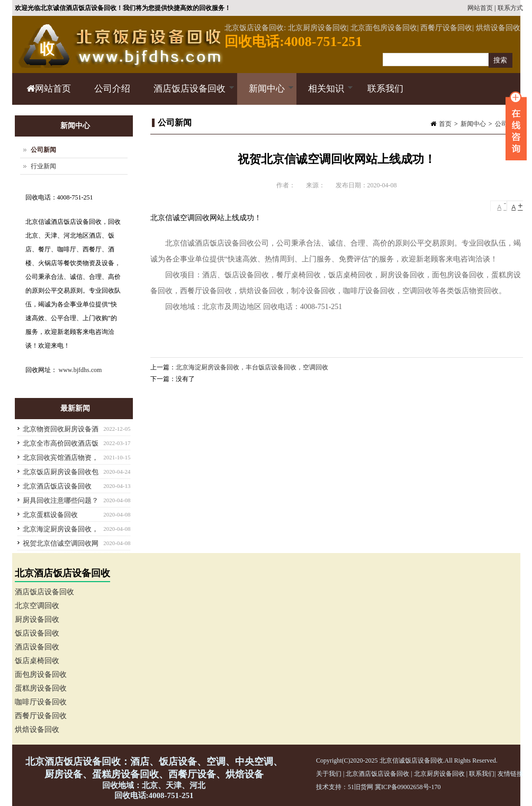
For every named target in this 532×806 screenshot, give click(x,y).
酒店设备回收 (37, 647)
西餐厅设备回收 (41, 716)
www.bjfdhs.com (80, 370)
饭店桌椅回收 (37, 661)
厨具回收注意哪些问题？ (61, 500)
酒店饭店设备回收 (188, 94)
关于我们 (329, 774)
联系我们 (385, 89)
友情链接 (510, 774)
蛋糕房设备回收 (41, 688)
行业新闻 (43, 166)
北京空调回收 (37, 606)
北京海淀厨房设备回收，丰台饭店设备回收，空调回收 (252, 367)
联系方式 (510, 8)
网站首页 (480, 8)
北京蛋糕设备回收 (50, 515)
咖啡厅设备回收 (41, 702)
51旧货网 (360, 787)
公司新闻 (43, 150)
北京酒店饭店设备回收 (57, 486)
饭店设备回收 (37, 633)
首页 (445, 124)
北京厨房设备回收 (439, 774)
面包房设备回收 (41, 674)
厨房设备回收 (37, 619)
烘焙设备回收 (37, 730)
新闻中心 (265, 94)
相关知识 (325, 94)
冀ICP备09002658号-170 (408, 787)
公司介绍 (112, 89)
